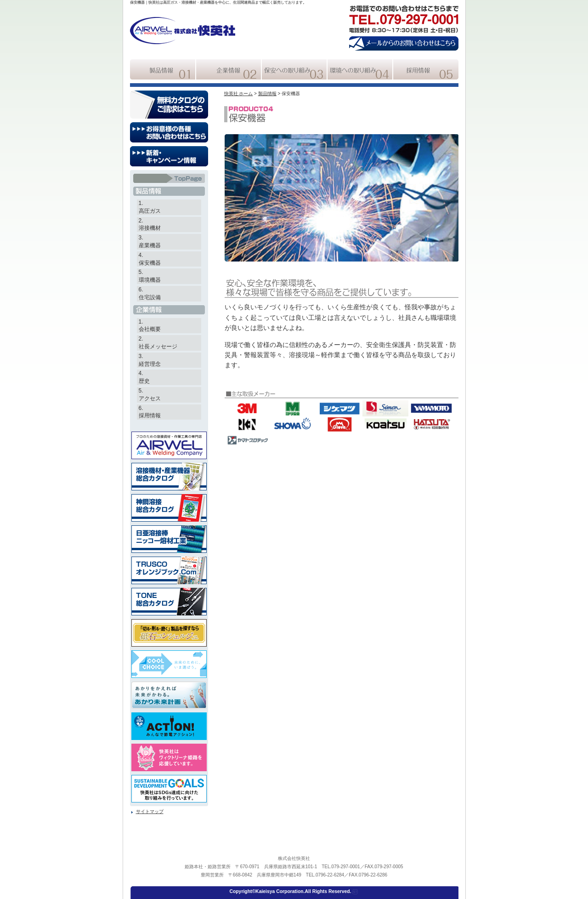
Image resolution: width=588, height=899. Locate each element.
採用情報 (150, 415)
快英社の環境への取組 (360, 69)
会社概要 (150, 329)
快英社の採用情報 (426, 69)
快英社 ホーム (239, 94)
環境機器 (150, 280)
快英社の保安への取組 (294, 69)
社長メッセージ (158, 347)
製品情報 (267, 94)
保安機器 (150, 263)
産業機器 (150, 245)
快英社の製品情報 (163, 69)
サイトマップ (150, 811)
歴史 (144, 381)
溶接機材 (150, 228)
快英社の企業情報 (229, 69)
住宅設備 (150, 297)
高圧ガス (150, 211)
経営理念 (150, 364)
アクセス (150, 398)
